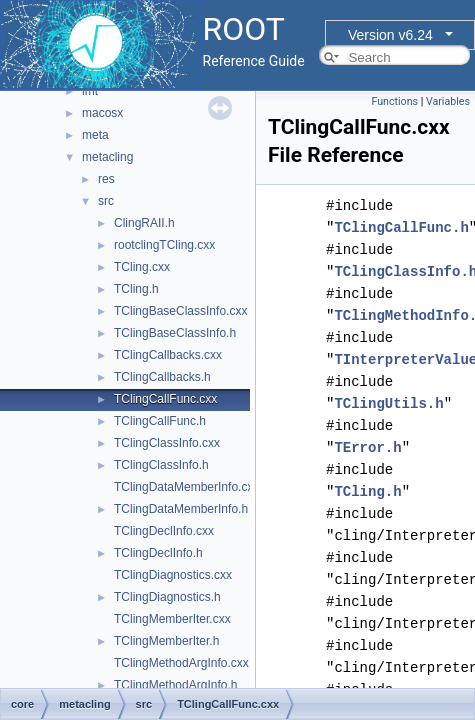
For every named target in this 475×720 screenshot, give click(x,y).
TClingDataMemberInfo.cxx (186, 487)
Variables (448, 101)
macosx (102, 113)
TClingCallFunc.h (160, 421)
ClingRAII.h (144, 223)
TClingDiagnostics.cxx (173, 575)
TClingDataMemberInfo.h (181, 509)
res (106, 179)
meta (95, 135)
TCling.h (136, 289)
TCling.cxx (142, 267)
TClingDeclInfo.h (158, 553)
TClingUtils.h (388, 403)
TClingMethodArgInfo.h (175, 685)
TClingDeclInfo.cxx (164, 531)
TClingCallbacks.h (162, 377)
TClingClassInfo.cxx (167, 443)
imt (90, 91)
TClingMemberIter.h (166, 641)
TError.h (367, 447)
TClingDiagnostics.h (167, 597)
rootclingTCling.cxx (164, 245)
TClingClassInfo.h (161, 465)
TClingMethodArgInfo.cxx (181, 663)
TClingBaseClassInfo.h (175, 333)
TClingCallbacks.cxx (168, 355)
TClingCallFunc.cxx (165, 399)
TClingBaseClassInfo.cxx (180, 311)
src (106, 201)
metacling (107, 157)
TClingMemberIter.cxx (172, 619)
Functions (394, 101)
